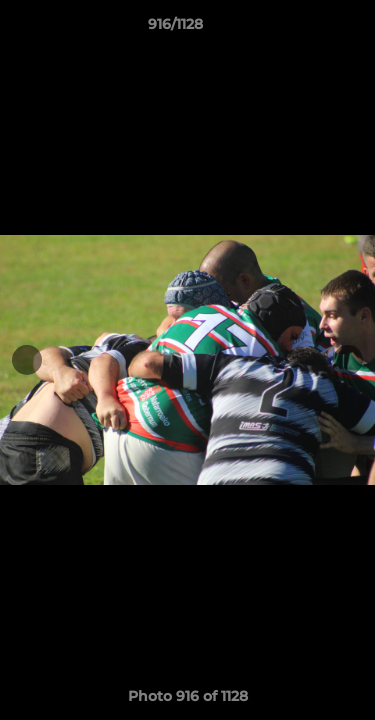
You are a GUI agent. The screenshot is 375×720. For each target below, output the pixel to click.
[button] (303, 29)
